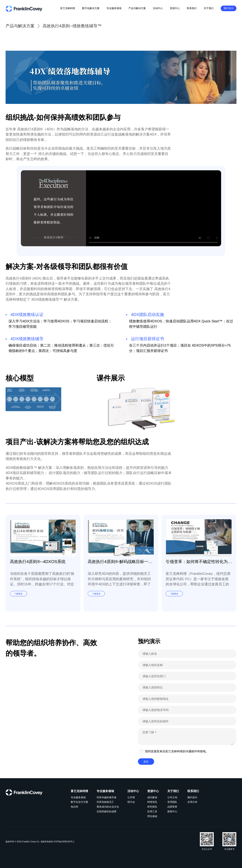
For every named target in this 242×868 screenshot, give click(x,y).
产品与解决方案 (137, 8)
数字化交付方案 (79, 802)
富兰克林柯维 (68, 8)
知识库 (74, 807)
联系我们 (192, 8)
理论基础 (152, 816)
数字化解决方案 (91, 8)
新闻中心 (172, 812)
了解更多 (18, 594)
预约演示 (229, 8)
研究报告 (152, 807)
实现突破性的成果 (107, 812)
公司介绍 (172, 797)
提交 (146, 761)
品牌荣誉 (172, 807)
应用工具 (152, 812)
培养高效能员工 (105, 802)
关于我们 (209, 8)
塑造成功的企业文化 (108, 807)
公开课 (131, 797)
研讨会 (131, 802)
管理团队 (172, 802)
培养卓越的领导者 (107, 797)
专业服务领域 (114, 8)
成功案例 (152, 797)
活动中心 (158, 8)
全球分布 (192, 802)
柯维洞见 (152, 802)
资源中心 (175, 8)
